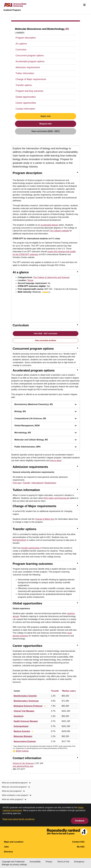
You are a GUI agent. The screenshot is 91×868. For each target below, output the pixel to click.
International (37, 483)
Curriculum (21, 50)
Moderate (42, 292)
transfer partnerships (30, 548)
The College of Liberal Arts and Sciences (51, 277)
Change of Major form (45, 519)
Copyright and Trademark (13, 862)
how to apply (56, 460)
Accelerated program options (30, 61)
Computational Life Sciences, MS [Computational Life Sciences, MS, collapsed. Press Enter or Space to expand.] (46, 418)
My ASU (81, 847)
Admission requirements (28, 67)
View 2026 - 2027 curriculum (45, 333)
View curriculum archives (45, 340)
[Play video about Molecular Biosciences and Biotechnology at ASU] (34, 308)
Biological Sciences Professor (28, 706)
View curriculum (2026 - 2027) (46, 131)
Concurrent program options (30, 56)
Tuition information (25, 73)
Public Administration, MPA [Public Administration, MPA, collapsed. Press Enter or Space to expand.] (46, 447)
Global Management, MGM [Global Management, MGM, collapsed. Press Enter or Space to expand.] (46, 426)
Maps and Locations (14, 842)
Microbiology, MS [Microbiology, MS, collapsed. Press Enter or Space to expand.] (46, 433)
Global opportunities (26, 97)
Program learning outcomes (30, 91)
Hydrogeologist (21, 726)
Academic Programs (12, 10)
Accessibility (35, 862)
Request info (45, 124)
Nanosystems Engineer (25, 741)
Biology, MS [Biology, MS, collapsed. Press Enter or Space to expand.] (46, 411)
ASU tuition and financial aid (56, 498)
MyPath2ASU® (20, 540)
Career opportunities (26, 103)
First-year (17, 483)
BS (67, 29)
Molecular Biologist (23, 736)
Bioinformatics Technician (26, 701)
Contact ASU (78, 842)
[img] (84, 5)
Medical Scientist (22, 731)
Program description (26, 38)
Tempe (30, 280)
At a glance (21, 44)
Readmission (50, 483)
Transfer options (24, 85)
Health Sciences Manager (26, 721)
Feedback (80, 821)
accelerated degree (49, 225)
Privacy (49, 862)
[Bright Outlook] (45, 706)
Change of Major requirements (31, 79)
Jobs (6, 847)
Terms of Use (63, 862)
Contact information (25, 109)
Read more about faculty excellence (19, 819)
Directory (8, 852)
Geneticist (19, 716)
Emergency (79, 862)
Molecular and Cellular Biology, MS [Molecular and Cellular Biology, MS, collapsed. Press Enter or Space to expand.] (46, 440)
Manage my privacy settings (14, 865)
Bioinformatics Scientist (25, 696)
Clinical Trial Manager (24, 711)
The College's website (59, 231)
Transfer (26, 483)
